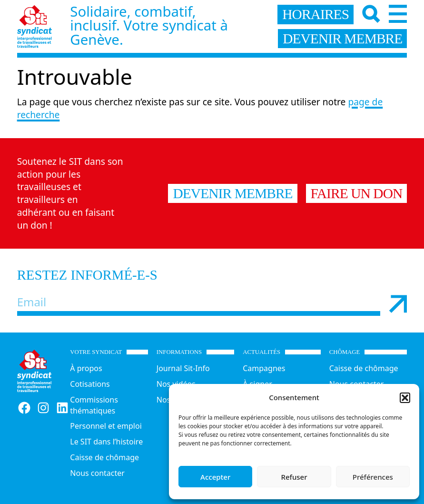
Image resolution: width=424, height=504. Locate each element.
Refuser (294, 477)
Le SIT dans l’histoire (106, 442)
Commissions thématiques (94, 405)
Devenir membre (232, 193)
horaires (316, 14)
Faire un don (357, 193)
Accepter (215, 477)
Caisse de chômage (104, 457)
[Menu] (398, 14)
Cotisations (90, 384)
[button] (405, 398)
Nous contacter (97, 473)
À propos (86, 368)
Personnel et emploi (106, 426)
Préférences (373, 477)
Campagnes (264, 368)
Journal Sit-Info (183, 368)
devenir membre (342, 39)
